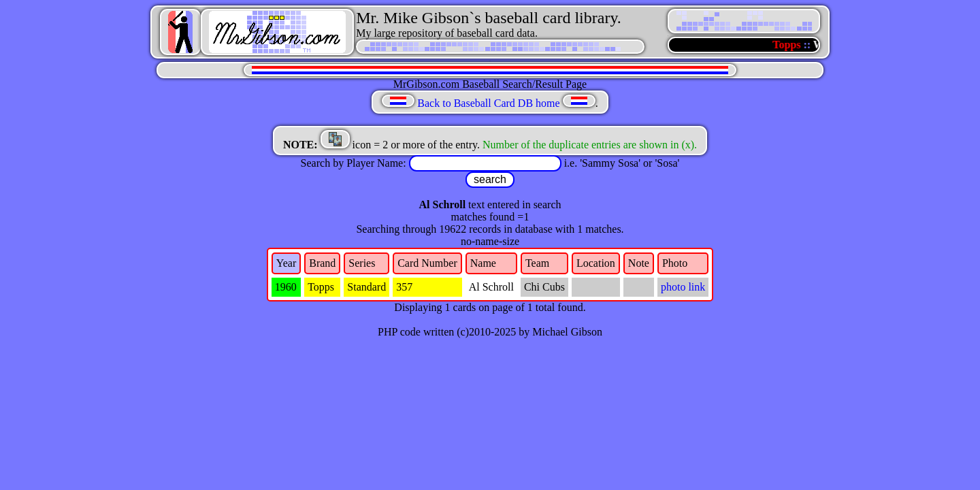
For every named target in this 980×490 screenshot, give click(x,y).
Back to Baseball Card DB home (488, 103)
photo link (683, 287)
